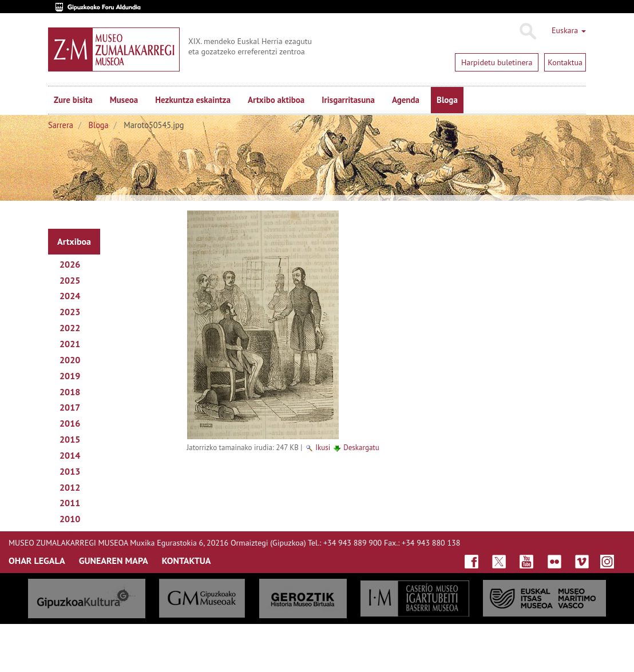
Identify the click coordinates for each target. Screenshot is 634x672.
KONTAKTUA (187, 560)
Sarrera (61, 125)
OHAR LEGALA (37, 560)
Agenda (406, 100)
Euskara (569, 30)
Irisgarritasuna (348, 100)
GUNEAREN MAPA (114, 560)
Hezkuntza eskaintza (193, 100)
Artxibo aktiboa (276, 100)
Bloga (447, 100)
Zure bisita (73, 100)
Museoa (124, 100)
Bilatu (527, 31)
